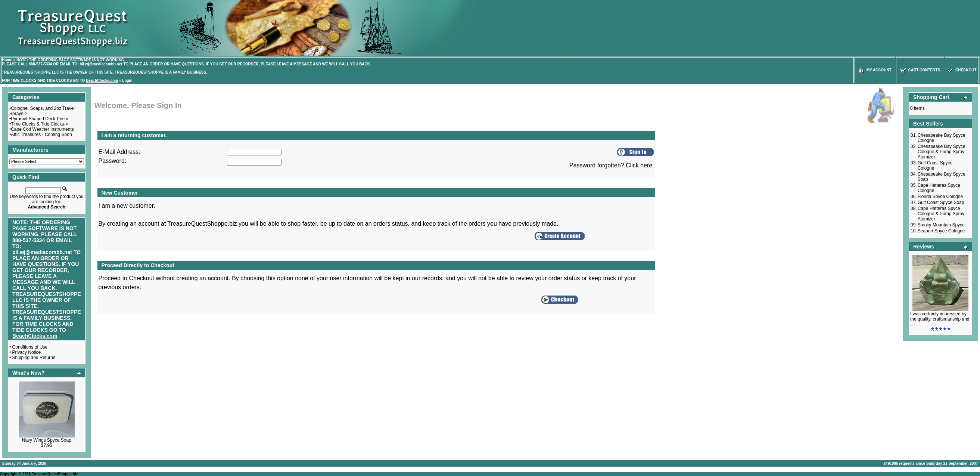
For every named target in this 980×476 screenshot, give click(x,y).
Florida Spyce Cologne (940, 197)
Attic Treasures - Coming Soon (41, 135)
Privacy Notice (27, 352)
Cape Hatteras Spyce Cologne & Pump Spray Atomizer (941, 214)
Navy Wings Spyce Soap (47, 440)
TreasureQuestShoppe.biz (55, 474)
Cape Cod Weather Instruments (42, 129)
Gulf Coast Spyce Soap (941, 203)
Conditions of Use (30, 347)
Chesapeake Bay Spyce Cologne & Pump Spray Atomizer (942, 152)
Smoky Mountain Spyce (941, 225)
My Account (875, 70)
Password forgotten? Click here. (612, 165)
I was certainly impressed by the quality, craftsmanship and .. (940, 319)
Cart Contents (920, 70)
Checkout (962, 70)
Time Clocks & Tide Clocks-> (39, 124)
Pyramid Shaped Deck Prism (39, 119)
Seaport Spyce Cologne (941, 231)
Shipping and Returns (34, 358)
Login (127, 81)
